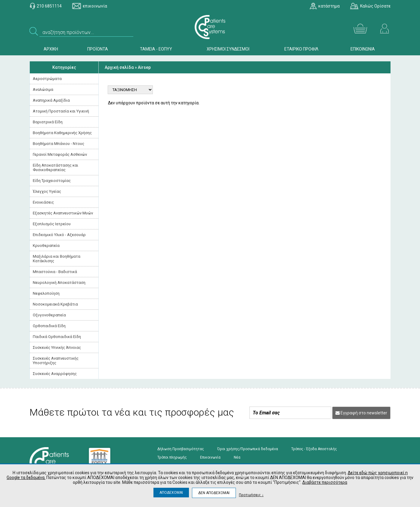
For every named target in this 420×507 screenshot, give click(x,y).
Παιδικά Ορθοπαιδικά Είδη (57, 337)
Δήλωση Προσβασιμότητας (181, 449)
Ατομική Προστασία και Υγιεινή (61, 111)
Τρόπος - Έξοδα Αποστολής (314, 449)
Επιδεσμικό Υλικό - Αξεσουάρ (59, 235)
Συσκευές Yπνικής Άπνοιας (57, 347)
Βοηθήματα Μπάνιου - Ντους (59, 144)
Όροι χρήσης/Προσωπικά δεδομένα (248, 449)
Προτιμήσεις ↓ (251, 495)
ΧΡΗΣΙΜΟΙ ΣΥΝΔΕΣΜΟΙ (228, 49)
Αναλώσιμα (43, 89)
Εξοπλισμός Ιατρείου (52, 224)
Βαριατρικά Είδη (48, 122)
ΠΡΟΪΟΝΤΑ (98, 49)
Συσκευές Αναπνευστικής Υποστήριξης (56, 361)
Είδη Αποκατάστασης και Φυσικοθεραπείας (56, 167)
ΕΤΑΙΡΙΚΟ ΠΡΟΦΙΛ (301, 49)
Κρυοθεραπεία (46, 246)
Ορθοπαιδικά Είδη (49, 326)
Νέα (237, 457)
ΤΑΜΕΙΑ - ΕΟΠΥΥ (156, 49)
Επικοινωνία (210, 457)
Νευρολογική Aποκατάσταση (59, 283)
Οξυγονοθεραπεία (49, 315)
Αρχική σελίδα (119, 67)
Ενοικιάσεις (43, 202)
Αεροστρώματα (47, 79)
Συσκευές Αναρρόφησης (55, 374)
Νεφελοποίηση (46, 293)
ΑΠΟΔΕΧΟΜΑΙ (171, 493)
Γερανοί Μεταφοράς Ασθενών (60, 154)
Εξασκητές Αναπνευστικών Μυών (63, 213)
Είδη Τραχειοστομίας (52, 181)
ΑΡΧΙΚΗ (51, 49)
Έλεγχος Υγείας (47, 191)
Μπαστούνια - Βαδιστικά (55, 272)
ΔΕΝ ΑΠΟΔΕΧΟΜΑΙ (214, 493)
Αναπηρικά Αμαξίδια (51, 100)
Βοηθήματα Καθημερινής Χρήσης (62, 133)
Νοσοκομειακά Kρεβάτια (55, 304)
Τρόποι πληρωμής (172, 457)
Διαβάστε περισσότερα (325, 482)
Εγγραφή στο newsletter (361, 413)
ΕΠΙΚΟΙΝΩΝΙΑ (363, 49)
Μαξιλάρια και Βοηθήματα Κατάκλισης (57, 259)
